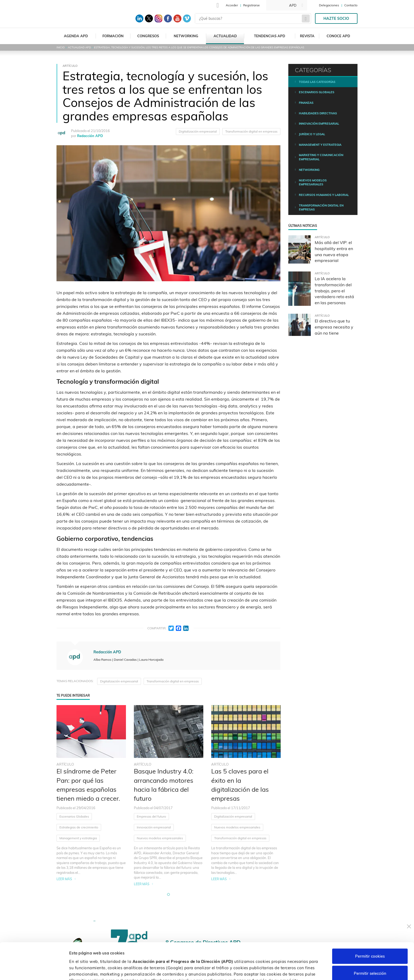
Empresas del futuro (151, 816)
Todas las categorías (317, 82)
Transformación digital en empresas (251, 131)
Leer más (64, 879)
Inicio (61, 47)
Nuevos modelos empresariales (160, 838)
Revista (307, 36)
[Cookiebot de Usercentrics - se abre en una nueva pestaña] (34, 970)
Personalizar (280, 970)
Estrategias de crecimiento (79, 827)
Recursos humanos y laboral (324, 195)
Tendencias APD (270, 36)
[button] (168, 894)
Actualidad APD (79, 47)
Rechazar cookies (370, 956)
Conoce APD (338, 36)
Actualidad (225, 36)
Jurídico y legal (312, 134)
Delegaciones (329, 5)
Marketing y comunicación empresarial (321, 157)
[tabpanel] (91, 796)
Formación (113, 36)
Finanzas (306, 103)
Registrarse (251, 5)
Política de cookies (279, 952)
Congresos (148, 36)
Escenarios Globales (74, 816)
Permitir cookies (370, 922)
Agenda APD (76, 36)
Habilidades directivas (318, 113)
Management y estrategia (78, 838)
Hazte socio (336, 18)
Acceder (232, 5)
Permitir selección (370, 939)
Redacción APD (90, 136)
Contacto (351, 5)
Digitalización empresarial (198, 131)
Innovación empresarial (154, 827)
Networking (186, 36)
